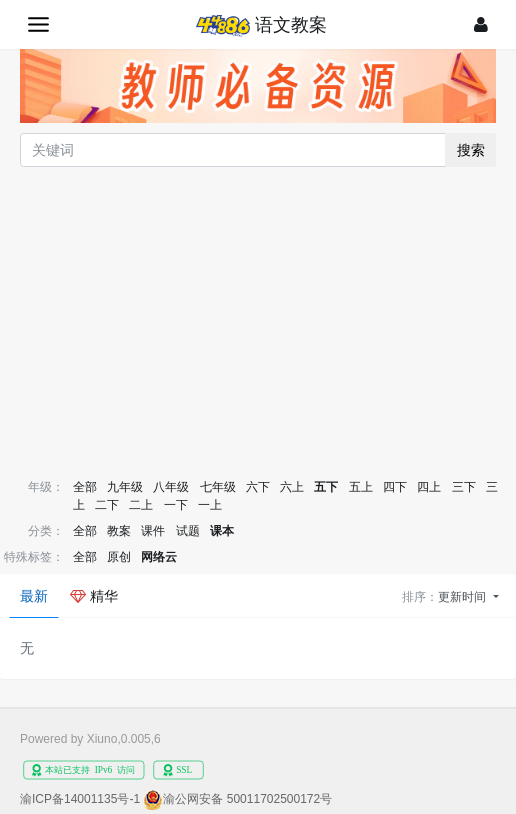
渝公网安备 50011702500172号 (247, 799)
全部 (85, 487)
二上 (141, 505)
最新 (34, 596)
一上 (210, 505)
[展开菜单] (38, 24)
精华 (94, 596)
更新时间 (463, 597)
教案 (119, 531)
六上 (292, 487)
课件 (153, 531)
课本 (222, 531)
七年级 (218, 487)
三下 (464, 487)
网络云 (159, 557)
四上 (429, 487)
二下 (107, 505)
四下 (395, 487)
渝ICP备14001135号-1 (80, 799)
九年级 (125, 487)
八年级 (171, 487)
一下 (176, 505)
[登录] (481, 24)
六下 (258, 487)
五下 (326, 487)
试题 (188, 531)
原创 (119, 557)
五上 (361, 487)
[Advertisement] (258, 321)
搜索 (471, 150)
